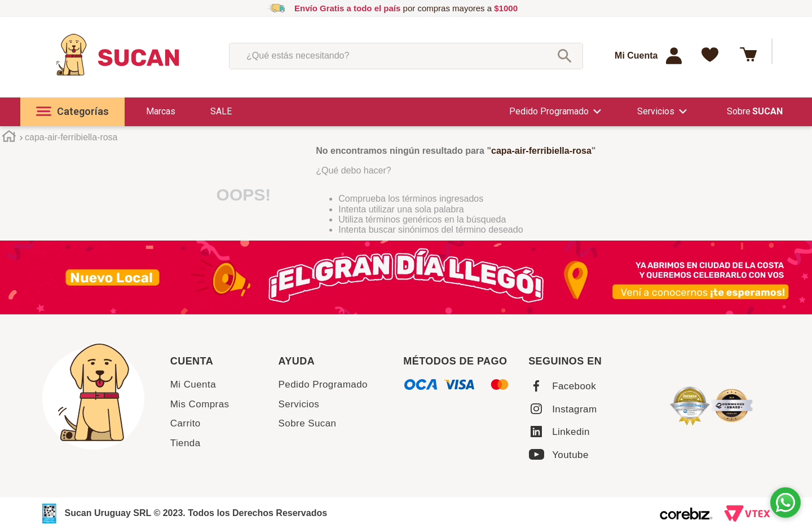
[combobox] (406, 56)
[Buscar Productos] (564, 56)
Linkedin (571, 432)
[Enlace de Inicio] (9, 138)
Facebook (574, 386)
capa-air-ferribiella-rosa (71, 137)
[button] (72, 112)
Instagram (574, 409)
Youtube (570, 455)
